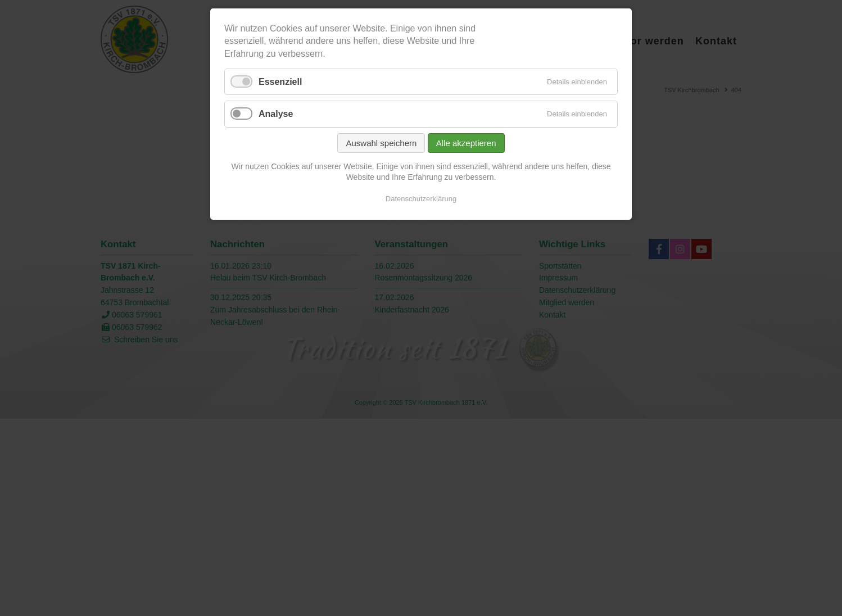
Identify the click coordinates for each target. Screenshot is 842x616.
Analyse (276, 114)
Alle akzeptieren (466, 143)
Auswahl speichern (381, 143)
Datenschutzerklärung (421, 199)
